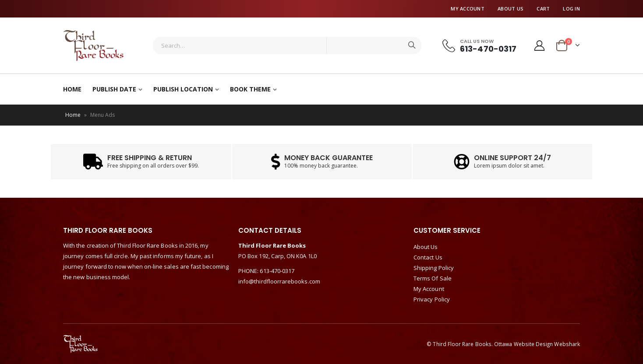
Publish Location (183, 89)
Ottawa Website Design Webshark (537, 344)
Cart (543, 9)
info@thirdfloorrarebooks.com (279, 281)
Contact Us (428, 257)
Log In (571, 9)
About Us (511, 9)
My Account (468, 9)
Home (72, 89)
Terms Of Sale (433, 278)
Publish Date (114, 89)
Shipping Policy (434, 268)
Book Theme (250, 89)
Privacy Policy (432, 299)
